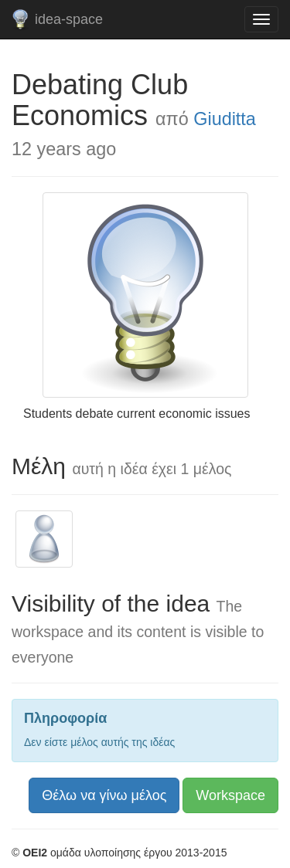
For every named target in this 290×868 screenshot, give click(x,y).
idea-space (69, 19)
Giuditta (225, 119)
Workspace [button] (230, 795)
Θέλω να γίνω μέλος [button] (104, 795)
